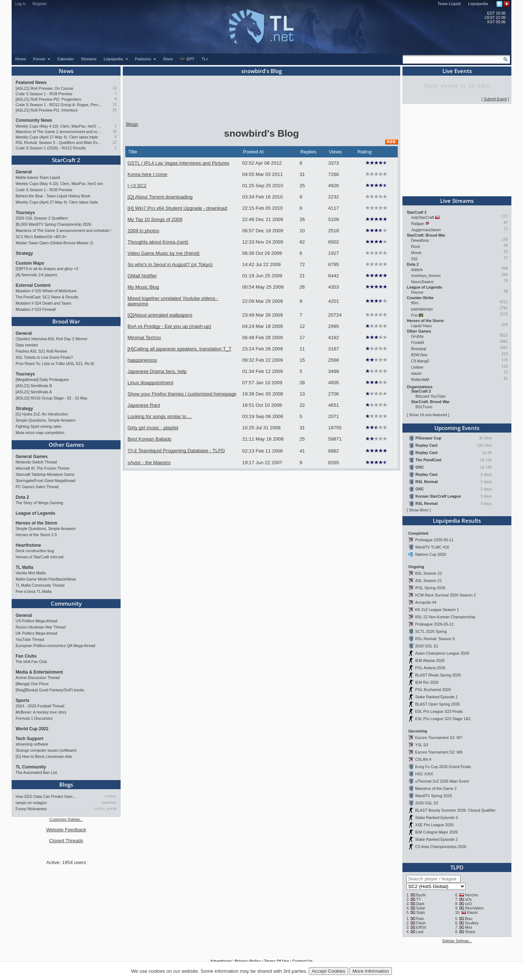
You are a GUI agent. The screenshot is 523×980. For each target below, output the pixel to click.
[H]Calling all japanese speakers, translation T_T (179, 349)
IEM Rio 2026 (427, 682)
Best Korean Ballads (149, 439)
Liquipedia (478, 4)
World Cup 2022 (32, 729)
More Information (371, 971)
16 (115, 110)
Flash (421, 923)
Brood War (66, 321)
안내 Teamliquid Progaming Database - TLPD (176, 451)
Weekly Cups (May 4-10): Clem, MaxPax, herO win (59, 126)
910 (414, 259)
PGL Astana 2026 (430, 668)
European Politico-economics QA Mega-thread (55, 646)
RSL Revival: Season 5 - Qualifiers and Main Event (59, 142)
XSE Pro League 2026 (434, 825)
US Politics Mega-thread (37, 621)
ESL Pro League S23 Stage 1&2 (443, 719)
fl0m (415, 303)
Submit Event (495, 99)
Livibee (417, 367)
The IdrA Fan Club (31, 662)
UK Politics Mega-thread (37, 633)
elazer (416, 373)
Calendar (66, 59)
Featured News (31, 83)
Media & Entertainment (39, 672)
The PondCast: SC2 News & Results (47, 297)
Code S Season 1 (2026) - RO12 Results (51, 148)
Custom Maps (30, 263)
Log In (21, 4)
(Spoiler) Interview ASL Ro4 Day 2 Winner (52, 339)
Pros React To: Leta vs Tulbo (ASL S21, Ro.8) (55, 364)
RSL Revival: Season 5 (435, 639)
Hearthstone (28, 545)
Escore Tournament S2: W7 (439, 738)
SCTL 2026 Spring (431, 631)
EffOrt (421, 927)
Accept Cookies (329, 971)
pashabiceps (422, 309)
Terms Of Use (277, 961)
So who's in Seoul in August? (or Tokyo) (170, 264)
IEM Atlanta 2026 (430, 660)
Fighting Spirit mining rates (38, 426)
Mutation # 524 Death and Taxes (43, 303)
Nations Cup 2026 (431, 554)
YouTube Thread (30, 639)
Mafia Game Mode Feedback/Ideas (46, 579)
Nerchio (472, 895)
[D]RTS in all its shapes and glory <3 (47, 269)
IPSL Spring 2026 (430, 588)
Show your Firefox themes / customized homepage (182, 394)
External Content (33, 285)
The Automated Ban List (36, 772)
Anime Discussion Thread (38, 678)
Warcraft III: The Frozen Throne (42, 468)
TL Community (31, 767)
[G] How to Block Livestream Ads (44, 756)
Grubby (417, 336)
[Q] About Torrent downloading (160, 197)
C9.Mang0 (420, 361)
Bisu (469, 919)
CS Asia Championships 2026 (441, 847)
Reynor (417, 292)
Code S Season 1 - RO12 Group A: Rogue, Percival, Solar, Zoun (59, 105)
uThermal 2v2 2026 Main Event (442, 781)
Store (168, 59)
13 (115, 105)
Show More (419, 510)
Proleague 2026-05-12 (434, 624)
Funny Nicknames (31, 809)
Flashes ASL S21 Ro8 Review (41, 351)
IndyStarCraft (423, 217)
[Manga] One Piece (32, 684)
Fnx (414, 315)
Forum (42, 59)
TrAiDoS (110, 796)
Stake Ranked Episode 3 (436, 818)
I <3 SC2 (137, 186)
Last (420, 932)
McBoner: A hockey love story (41, 712)
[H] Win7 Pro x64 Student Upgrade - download (177, 208)
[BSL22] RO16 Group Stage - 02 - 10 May (52, 398)
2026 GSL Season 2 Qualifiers (42, 218)
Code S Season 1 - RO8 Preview (44, 94)
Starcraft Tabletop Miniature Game (45, 474)
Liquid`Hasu (421, 326)
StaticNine (109, 803)
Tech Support (29, 739)
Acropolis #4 (426, 602)
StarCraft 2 (66, 160)
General (24, 172)
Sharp (470, 932)
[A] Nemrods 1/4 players (36, 275)
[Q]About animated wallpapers (160, 315)
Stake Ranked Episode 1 (436, 697)
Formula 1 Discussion (34, 718)
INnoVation (474, 908)
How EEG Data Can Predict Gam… (46, 796)
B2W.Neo (419, 355)
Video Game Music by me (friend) (163, 253)
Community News (34, 120)
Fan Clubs (26, 656)
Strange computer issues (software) (46, 750)
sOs (468, 899)
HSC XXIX (424, 774)
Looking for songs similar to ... (160, 416)
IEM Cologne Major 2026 (437, 832)
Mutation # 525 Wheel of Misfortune (46, 291)
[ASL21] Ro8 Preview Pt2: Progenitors (48, 99)
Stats (421, 912)
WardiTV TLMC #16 (432, 547)
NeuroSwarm (422, 282)
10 (115, 131)
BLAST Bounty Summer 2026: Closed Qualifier (455, 810)
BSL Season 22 (429, 573)
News (66, 71)
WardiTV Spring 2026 (433, 796)
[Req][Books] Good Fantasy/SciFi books (50, 690)
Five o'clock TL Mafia (34, 591)
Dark (420, 904)
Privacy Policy (248, 961)
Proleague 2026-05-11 (434, 540)
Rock (415, 246)
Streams (89, 59)
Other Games (66, 445)
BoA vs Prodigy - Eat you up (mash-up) (169, 326)
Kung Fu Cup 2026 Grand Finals (443, 767)
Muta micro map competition (40, 433)
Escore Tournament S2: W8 (439, 752)
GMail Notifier (142, 276)
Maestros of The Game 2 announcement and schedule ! (59, 132)
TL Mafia (24, 567)
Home (21, 59)
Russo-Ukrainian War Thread (40, 627)
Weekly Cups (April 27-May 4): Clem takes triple (57, 137)
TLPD (457, 867)
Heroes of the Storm (37, 523)
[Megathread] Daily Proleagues (42, 379)
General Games (32, 457)
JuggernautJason (426, 230)
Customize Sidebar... (66, 820)
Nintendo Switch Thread (36, 462)
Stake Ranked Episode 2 (436, 839)
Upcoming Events (457, 428)
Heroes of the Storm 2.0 (36, 535)
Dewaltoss (420, 240)
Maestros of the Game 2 (436, 788)
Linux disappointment (150, 383)
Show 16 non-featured (428, 415)
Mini (469, 927)
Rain (420, 919)
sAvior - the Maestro (149, 463)
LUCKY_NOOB (105, 809)
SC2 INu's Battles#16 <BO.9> (41, 237)
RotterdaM (420, 379)
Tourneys (25, 213)
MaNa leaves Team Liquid (38, 177)
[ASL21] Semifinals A (34, 392)
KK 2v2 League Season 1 (437, 610)
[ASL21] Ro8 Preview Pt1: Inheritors (47, 110)
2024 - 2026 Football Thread (40, 706)
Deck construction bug (35, 551)
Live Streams (457, 201)
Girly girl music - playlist (153, 428)
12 (115, 88)
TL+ (205, 59)
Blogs (66, 784)
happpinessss (142, 360)
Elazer (473, 912)
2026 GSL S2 (427, 803)
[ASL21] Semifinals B (34, 386)
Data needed (27, 345)
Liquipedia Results (457, 521)
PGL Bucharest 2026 (433, 690)
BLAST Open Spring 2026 (437, 704)
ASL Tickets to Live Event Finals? (44, 357)
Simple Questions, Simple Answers (46, 420)
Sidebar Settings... (457, 941)
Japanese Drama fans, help (157, 371)
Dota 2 (22, 497)
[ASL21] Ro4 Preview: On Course (44, 88)
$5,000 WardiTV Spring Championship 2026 (53, 224)
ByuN (421, 895)
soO (469, 904)
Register (40, 4)
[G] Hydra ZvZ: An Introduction (42, 414)
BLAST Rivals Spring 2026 (438, 675)
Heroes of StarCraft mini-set (40, 557)
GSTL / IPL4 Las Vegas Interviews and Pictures (178, 163)
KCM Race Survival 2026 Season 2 (445, 595)
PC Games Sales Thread (37, 487)
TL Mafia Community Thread (40, 585)
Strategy (24, 253)
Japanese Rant (144, 405)
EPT (187, 59)
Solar (421, 908)
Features (146, 59)
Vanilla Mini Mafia (31, 573)
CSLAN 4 (423, 759)
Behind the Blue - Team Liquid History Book (53, 196)
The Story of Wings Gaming (39, 503)
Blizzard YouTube (431, 396)
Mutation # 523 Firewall (36, 309)
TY (419, 899)
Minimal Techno (144, 338)
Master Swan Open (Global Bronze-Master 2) (54, 243)
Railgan (418, 224)
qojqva (417, 269)
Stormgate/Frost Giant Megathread (46, 481)
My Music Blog (143, 287)
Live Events (457, 71)
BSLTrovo (424, 407)
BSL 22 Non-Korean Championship (445, 617)
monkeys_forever (426, 276)
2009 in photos (143, 231)
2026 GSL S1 (427, 646)
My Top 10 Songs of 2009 (155, 219)
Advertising (221, 961)
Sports (23, 700)
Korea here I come (147, 174)
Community (66, 603)
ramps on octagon (31, 803)
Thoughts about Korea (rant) (158, 242)
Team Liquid (449, 4)
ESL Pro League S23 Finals (439, 711)
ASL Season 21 (429, 581)
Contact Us (303, 961)
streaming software (32, 744)
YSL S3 (422, 745)
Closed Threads (66, 841)
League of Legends (35, 513)
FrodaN (418, 342)
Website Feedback (66, 830)
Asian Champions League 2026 (442, 653)
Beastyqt (419, 349)
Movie (416, 253)
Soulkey (472, 923)
